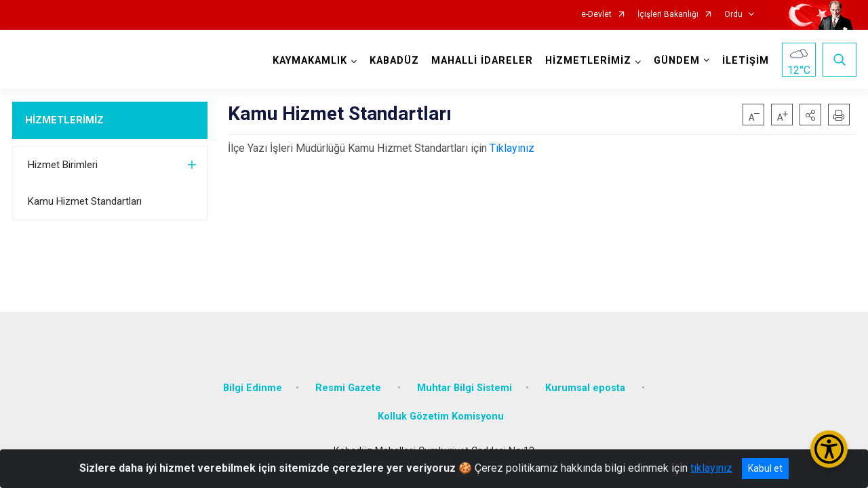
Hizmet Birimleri (63, 165)
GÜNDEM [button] (677, 61)
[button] (810, 115)
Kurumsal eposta (587, 388)
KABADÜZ (394, 61)
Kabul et (765, 468)
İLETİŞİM (746, 61)
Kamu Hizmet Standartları (85, 201)
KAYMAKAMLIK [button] (310, 61)
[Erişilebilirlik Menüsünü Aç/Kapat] (829, 449)
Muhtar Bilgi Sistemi (465, 388)
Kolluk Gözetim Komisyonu (441, 416)
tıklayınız (711, 468)
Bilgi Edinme (253, 388)
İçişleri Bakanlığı (668, 15)
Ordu (733, 15)
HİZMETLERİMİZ (64, 120)
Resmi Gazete (350, 388)
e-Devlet (596, 15)
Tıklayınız (512, 148)
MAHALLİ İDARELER (482, 61)
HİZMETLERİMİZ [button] (588, 61)
